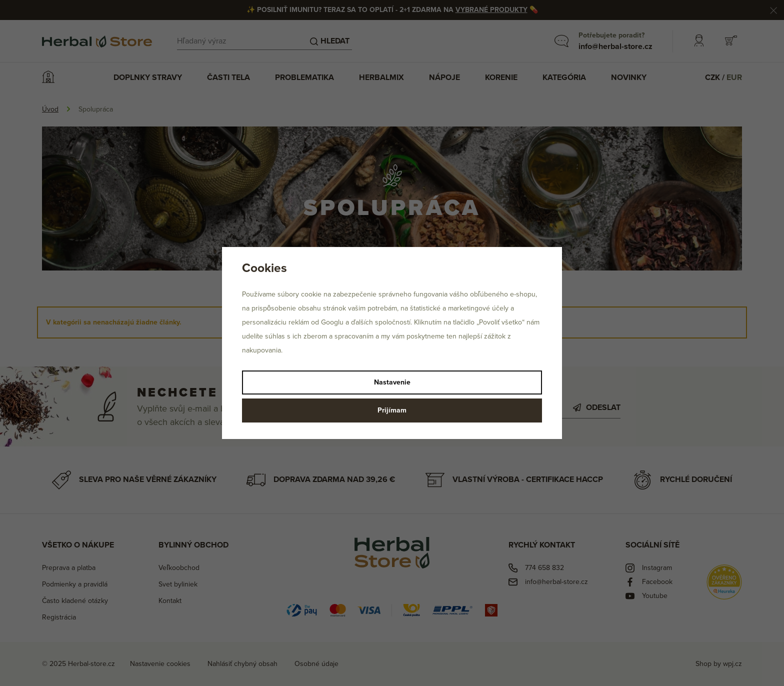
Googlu (332, 322)
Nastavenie (392, 382)
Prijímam (392, 410)
